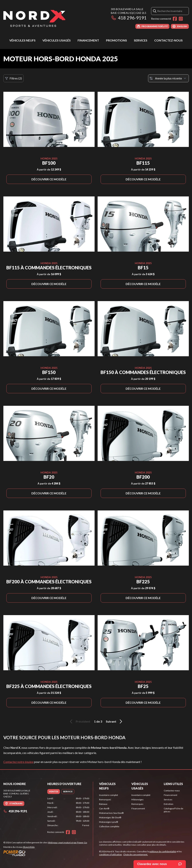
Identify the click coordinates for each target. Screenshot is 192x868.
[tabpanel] (68, 812)
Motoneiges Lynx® (109, 822)
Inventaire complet (109, 795)
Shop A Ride (29, 847)
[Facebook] (175, 19)
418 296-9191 (129, 18)
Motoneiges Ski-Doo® (110, 817)
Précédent (79, 721)
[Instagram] (181, 19)
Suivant (115, 721)
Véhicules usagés (57, 40)
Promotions (116, 40)
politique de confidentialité (163, 851)
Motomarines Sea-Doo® (111, 813)
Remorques (105, 799)
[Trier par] (168, 78)
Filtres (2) (13, 78)
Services (141, 40)
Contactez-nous (168, 40)
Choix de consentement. (136, 854)
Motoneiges (138, 799)
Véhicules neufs (22, 40)
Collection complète (109, 826)
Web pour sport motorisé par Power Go (67, 842)
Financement (88, 40)
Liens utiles (173, 784)
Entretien (169, 804)
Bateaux (103, 804)
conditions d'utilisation (110, 854)
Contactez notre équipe (18, 762)
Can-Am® (104, 808)
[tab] (54, 792)
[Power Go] (45, 853)
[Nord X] (34, 18)
